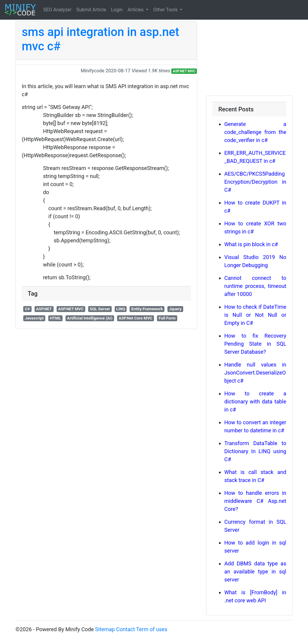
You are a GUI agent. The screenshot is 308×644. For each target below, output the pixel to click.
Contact (126, 629)
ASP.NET (44, 309)
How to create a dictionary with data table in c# (255, 401)
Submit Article (91, 10)
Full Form (167, 318)
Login (117, 10)
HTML (55, 318)
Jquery (175, 309)
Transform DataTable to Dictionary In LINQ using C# (255, 451)
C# (27, 309)
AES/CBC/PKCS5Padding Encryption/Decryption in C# (255, 182)
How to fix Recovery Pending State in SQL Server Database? (255, 344)
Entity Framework (147, 309)
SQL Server (100, 309)
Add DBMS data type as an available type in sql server (255, 572)
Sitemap (105, 629)
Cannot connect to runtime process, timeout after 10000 (255, 286)
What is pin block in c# (251, 244)
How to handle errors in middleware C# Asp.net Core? (255, 501)
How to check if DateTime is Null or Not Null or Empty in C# (255, 315)
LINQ (121, 309)
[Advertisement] (249, 58)
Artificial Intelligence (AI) (90, 318)
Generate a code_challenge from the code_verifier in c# (255, 132)
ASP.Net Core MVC (136, 318)
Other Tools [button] (166, 10)
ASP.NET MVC (184, 71)
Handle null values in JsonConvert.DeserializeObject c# (255, 373)
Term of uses (152, 629)
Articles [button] (136, 10)
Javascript (34, 318)
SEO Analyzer (57, 10)
